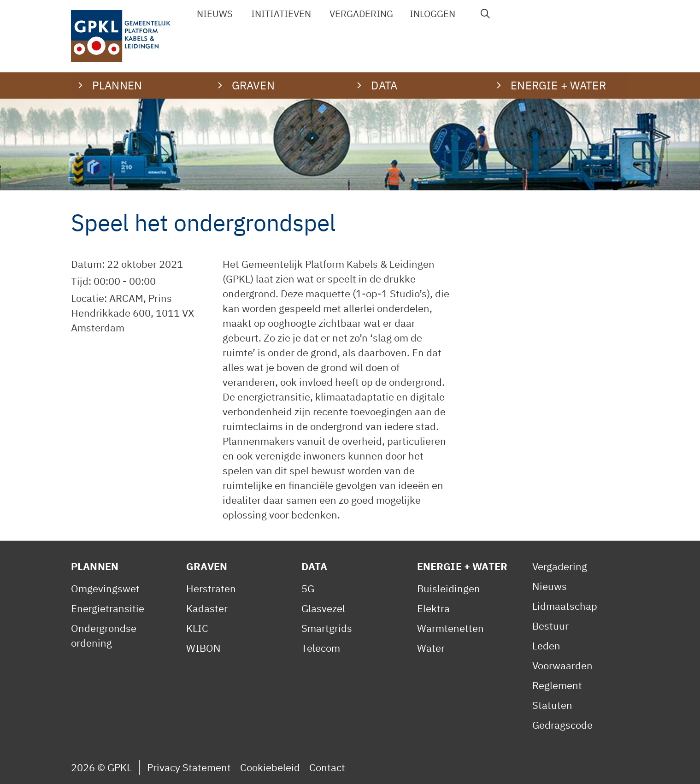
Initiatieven (281, 14)
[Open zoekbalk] (485, 14)
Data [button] (384, 85)
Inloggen (432, 14)
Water (431, 648)
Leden (546, 645)
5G (308, 588)
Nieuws (215, 14)
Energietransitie (108, 608)
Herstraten (211, 588)
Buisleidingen (449, 588)
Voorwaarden (562, 665)
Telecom (321, 648)
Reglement (557, 685)
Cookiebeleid (270, 767)
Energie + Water (462, 566)
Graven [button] (253, 85)
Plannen (95, 566)
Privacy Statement (189, 767)
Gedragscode (562, 725)
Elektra (433, 608)
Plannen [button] (117, 85)
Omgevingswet (105, 588)
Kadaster (207, 608)
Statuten (552, 705)
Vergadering (361, 14)
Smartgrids (327, 628)
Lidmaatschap (565, 606)
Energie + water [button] (558, 85)
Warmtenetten (450, 628)
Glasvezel (323, 608)
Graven (207, 566)
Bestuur (550, 626)
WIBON (203, 648)
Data (314, 566)
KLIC (197, 628)
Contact (327, 767)
